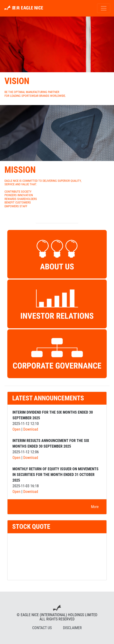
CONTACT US (42, 628)
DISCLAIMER (72, 628)
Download (31, 429)
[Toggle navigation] (104, 8)
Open (16, 429)
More (95, 507)
